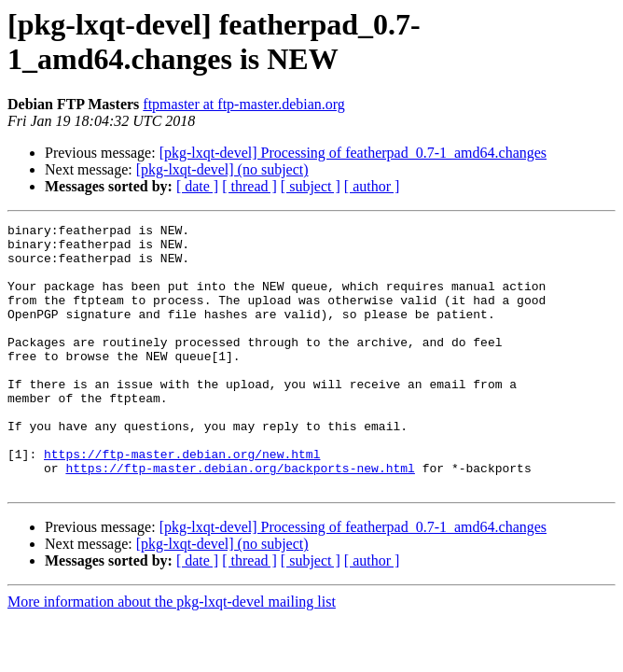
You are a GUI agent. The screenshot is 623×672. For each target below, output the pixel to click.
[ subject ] (311, 186)
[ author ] (372, 186)
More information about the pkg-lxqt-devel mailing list (172, 655)
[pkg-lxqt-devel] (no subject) (222, 169)
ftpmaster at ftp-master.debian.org (244, 104)
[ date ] (197, 186)
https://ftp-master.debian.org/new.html (182, 501)
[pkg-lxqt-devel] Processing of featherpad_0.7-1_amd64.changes (353, 153)
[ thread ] (249, 186)
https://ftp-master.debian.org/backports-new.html (240, 518)
